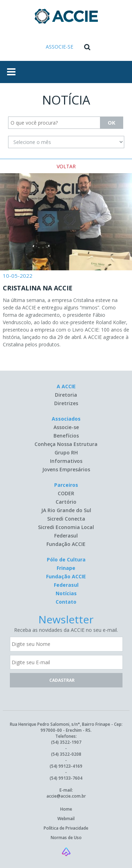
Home (66, 809)
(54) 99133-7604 (66, 778)
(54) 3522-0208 (66, 754)
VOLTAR (66, 166)
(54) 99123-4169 (66, 766)
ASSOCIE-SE (59, 47)
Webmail (66, 819)
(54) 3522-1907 (66, 742)
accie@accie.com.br (66, 796)
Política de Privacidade (66, 828)
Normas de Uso (66, 838)
